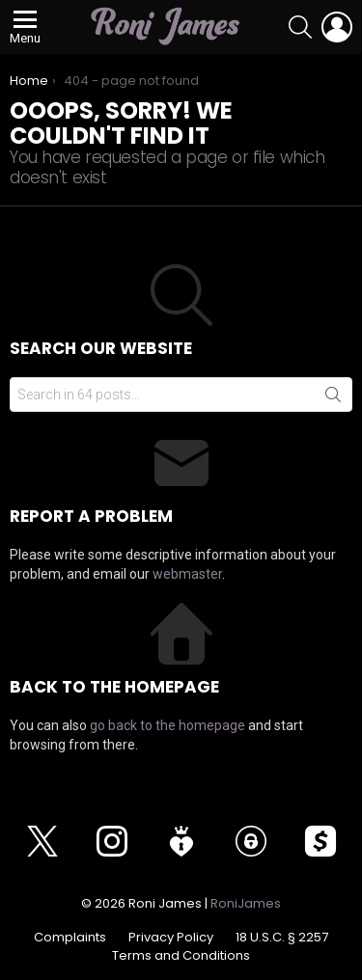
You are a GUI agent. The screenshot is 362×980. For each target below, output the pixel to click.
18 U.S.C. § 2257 (282, 938)
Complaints (70, 938)
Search (333, 398)
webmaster (187, 574)
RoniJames (246, 903)
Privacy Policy (171, 938)
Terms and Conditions (181, 956)
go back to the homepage (167, 725)
